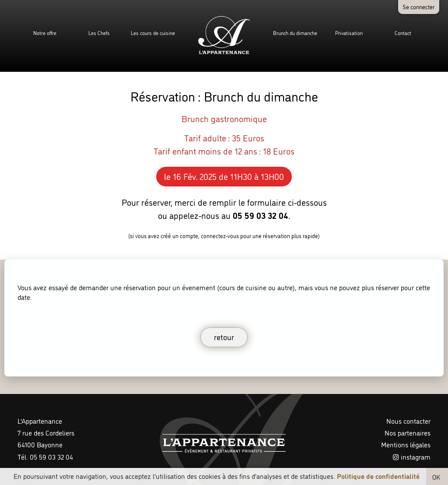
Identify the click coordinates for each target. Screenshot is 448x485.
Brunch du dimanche (295, 33)
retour (224, 337)
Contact (403, 33)
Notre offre (45, 33)
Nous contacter (408, 421)
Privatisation (349, 33)
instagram (412, 457)
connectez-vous (220, 235)
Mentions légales (406, 444)
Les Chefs (99, 33)
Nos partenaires (408, 432)
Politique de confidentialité (378, 476)
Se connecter (419, 6)
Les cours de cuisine (153, 33)
